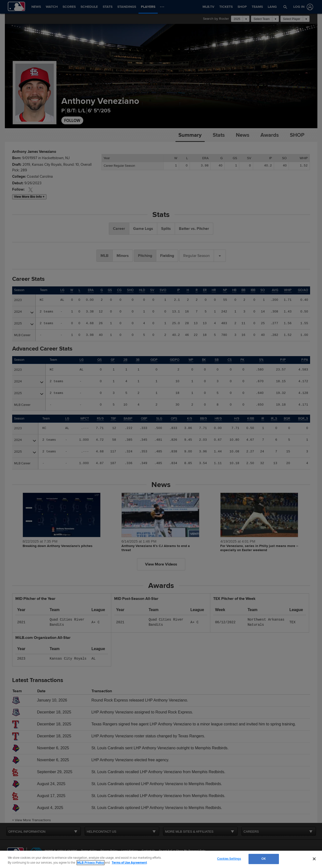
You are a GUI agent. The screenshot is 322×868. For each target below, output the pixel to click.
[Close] (314, 859)
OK (264, 859)
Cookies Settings (229, 859)
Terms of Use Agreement (129, 863)
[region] (161, 859)
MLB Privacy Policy (91, 863)
